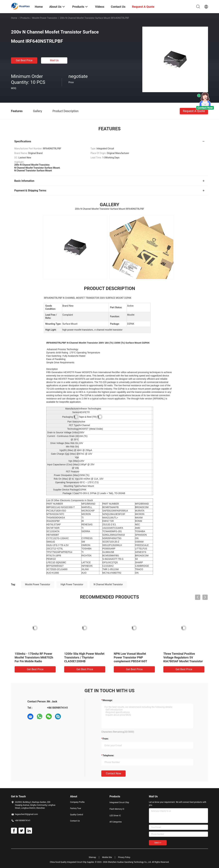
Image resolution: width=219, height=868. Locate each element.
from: (106, 739)
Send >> (158, 843)
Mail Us (54, 60)
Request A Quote (194, 111)
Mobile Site (107, 857)
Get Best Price (24, 60)
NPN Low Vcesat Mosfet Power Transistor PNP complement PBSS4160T (130, 657)
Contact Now (113, 773)
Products (25, 18)
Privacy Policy (124, 857)
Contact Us (75, 821)
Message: (108, 700)
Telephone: (108, 755)
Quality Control (77, 815)
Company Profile (77, 802)
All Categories (116, 822)
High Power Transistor (72, 584)
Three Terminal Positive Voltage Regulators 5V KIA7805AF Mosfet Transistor (183, 657)
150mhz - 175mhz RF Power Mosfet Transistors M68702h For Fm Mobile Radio (34, 657)
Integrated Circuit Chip (119, 802)
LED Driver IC (115, 816)
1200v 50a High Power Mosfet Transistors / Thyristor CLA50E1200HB (84, 657)
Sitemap (92, 857)
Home (14, 18)
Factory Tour (76, 808)
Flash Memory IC (117, 809)
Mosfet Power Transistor (45, 18)
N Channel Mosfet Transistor (108, 584)
